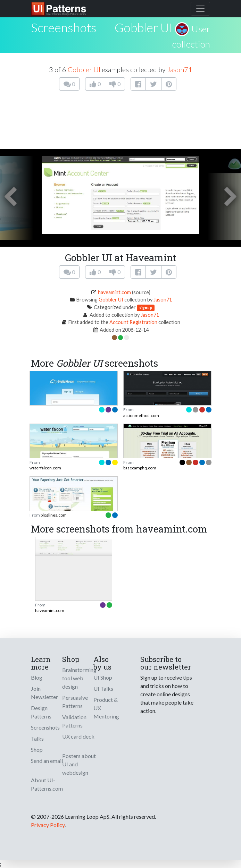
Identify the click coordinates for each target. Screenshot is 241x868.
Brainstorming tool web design (79, 678)
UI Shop (103, 677)
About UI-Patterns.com (47, 784)
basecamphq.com (140, 468)
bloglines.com (54, 515)
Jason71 (180, 69)
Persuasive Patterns (75, 702)
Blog (37, 677)
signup (146, 308)
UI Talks (103, 688)
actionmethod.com (141, 415)
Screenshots (45, 727)
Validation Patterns (74, 721)
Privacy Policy (48, 825)
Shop (37, 750)
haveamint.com (114, 292)
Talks (37, 738)
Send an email (47, 761)
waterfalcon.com (45, 468)
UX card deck (78, 736)
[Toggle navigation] (200, 9)
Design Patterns (41, 712)
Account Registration (133, 322)
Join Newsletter (44, 693)
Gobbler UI (144, 27)
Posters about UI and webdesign (79, 764)
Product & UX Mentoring (106, 708)
